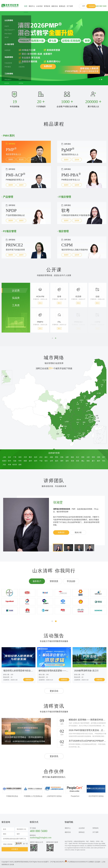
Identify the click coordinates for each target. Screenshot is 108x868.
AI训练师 (7, 50)
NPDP (7, 37)
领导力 (21, 63)
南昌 (72, 457)
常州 (20, 461)
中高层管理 (8, 63)
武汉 (41, 457)
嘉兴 (57, 461)
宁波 (41, 461)
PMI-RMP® (22, 34)
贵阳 (83, 457)
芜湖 (72, 461)
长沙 (78, 457)
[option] (54, 48)
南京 (46, 457)
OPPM (21, 83)
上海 (4, 457)
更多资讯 (54, 756)
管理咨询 (47, 6)
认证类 (16, 290)
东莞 (78, 461)
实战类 (16, 298)
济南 (62, 457)
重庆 (30, 457)
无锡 (15, 461)
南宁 (104, 457)
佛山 (83, 461)
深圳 (20, 457)
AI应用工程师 (23, 50)
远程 (20, 465)
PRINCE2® (22, 37)
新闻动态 (62, 6)
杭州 (36, 457)
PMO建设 (8, 67)
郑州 (93, 457)
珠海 (88, 461)
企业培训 (39, 6)
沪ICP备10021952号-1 (57, 862)
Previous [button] (38, 311)
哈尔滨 (15, 465)
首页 (26, 6)
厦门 (93, 461)
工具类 (16, 305)
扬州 (30, 461)
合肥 (67, 457)
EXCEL (7, 83)
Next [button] (99, 311)
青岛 (104, 461)
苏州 (9, 461)
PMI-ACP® (22, 30)
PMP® (7, 26)
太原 (88, 457)
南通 (25, 461)
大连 (4, 465)
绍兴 (46, 461)
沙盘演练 (22, 67)
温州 (67, 461)
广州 (15, 457)
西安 (57, 457)
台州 (51, 461)
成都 (51, 457)
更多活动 (54, 691)
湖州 (62, 461)
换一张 (25, 844)
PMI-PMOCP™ (10, 30)
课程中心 (32, 6)
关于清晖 (70, 6)
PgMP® (21, 26)
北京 (9, 457)
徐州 (36, 461)
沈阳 (99, 457)
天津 (25, 457)
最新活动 (55, 6)
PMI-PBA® (8, 34)
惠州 (99, 461)
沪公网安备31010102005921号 (78, 862)
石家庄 (4, 461)
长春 (9, 465)
